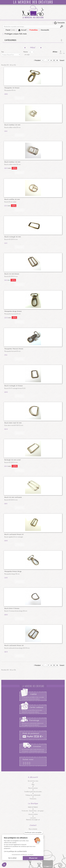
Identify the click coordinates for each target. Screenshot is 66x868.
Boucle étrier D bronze (12, 608)
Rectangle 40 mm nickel (12, 460)
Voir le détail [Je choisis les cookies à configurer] (12, 858)
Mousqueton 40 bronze (12, 88)
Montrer (26, 52)
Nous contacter (33, 829)
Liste (64, 52)
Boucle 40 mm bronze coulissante (12, 274)
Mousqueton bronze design (13, 571)
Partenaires (33, 799)
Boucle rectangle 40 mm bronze (13, 237)
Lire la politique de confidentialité (15, 851)
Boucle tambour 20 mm (12, 125)
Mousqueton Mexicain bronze (14, 349)
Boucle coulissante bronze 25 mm (14, 534)
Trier (3, 52)
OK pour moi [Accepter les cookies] (33, 858)
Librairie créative (33, 814)
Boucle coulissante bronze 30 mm (14, 645)
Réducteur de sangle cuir (33, 820)
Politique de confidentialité (33, 795)
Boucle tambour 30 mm (12, 162)
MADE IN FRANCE (33, 807)
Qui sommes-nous (33, 781)
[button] (4, 865)
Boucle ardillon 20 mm (12, 199)
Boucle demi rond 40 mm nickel (13, 423)
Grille (61, 52)
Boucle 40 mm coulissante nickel (13, 497)
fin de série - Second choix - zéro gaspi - (33, 811)
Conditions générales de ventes (33, 792)
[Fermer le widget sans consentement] (33, 833)
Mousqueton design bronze (13, 311)
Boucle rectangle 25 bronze (14, 386)
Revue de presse (33, 788)
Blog (33, 784)
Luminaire (33, 818)
